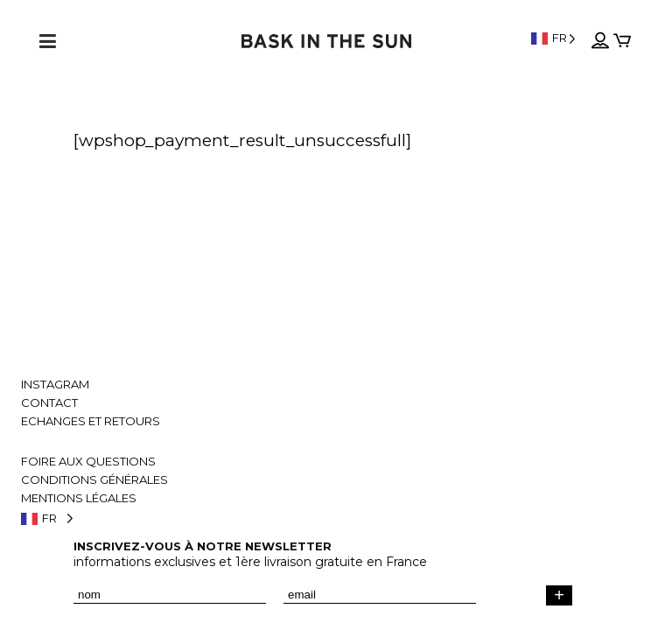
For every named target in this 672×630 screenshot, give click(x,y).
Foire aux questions (88, 462)
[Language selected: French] (553, 38)
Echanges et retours (91, 421)
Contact (49, 403)
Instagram (55, 385)
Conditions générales (94, 480)
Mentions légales (79, 498)
